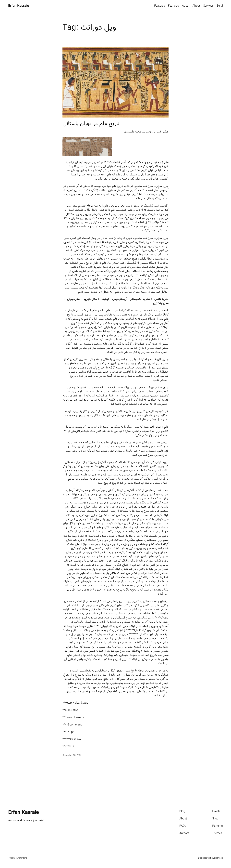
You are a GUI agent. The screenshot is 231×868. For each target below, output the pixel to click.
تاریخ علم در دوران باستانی (91, 124)
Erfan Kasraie (19, 6)
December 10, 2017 (72, 755)
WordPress (217, 858)
